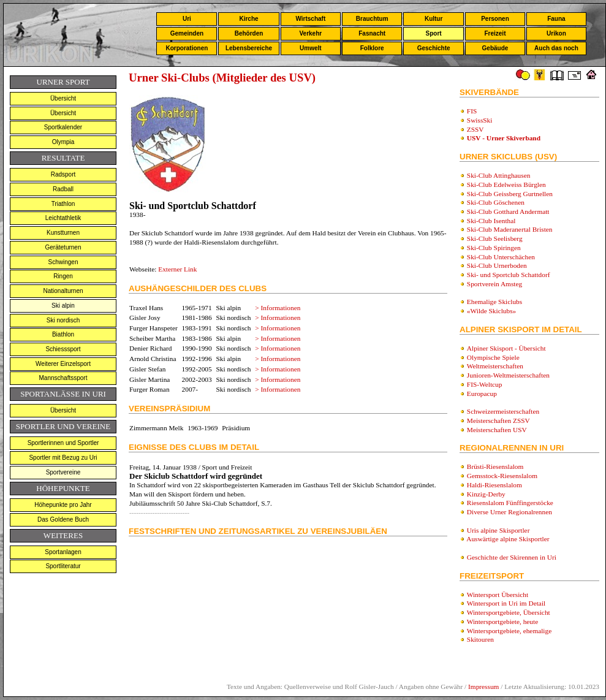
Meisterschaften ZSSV (498, 420)
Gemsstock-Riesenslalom (502, 476)
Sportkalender (63, 127)
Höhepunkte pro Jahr (63, 505)
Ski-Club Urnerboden (497, 265)
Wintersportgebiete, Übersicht (509, 612)
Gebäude (495, 48)
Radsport (63, 174)
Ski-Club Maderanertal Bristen (510, 229)
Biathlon (63, 334)
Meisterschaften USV (497, 430)
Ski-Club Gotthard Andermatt (508, 211)
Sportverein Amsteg (494, 284)
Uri (187, 19)
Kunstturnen (63, 233)
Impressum (483, 687)
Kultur (434, 19)
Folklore (372, 48)
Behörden (249, 33)
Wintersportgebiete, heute (503, 622)
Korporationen (187, 48)
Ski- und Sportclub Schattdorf (509, 275)
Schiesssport (63, 349)
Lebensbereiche (249, 48)
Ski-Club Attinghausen (499, 175)
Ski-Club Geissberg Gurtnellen (510, 194)
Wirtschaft (310, 19)
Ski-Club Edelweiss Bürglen (506, 185)
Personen (495, 19)
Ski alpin (63, 306)
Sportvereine (63, 472)
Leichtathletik (63, 218)
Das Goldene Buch (63, 519)
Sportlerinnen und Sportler (63, 443)
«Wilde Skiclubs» (491, 311)
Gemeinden (187, 33)
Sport (434, 33)
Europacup (482, 394)
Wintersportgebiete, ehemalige (509, 631)
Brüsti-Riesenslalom (495, 466)
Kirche (248, 19)
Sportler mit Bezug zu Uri (63, 458)
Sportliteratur (63, 566)
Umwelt (311, 48)
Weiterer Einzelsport (63, 364)
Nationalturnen (63, 291)
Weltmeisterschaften (495, 366)
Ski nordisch (63, 320)
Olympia (63, 142)
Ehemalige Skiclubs (494, 302)
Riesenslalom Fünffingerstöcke (510, 503)
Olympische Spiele (493, 357)
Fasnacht (372, 33)
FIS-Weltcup (485, 384)
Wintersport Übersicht (498, 595)
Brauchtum (372, 19)
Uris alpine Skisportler (498, 530)
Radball (63, 189)
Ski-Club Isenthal (491, 221)
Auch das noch (556, 48)
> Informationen (278, 308)
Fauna (556, 19)
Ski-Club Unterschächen (501, 257)
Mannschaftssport (63, 378)
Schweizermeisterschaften (503, 411)
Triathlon (63, 204)
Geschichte (434, 48)
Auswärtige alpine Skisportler (508, 539)
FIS (472, 111)
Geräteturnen (63, 247)
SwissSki (480, 120)
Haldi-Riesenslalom (494, 485)
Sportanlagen (63, 552)
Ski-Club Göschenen (496, 202)
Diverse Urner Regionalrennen (509, 512)
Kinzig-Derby (486, 494)
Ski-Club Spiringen (494, 248)
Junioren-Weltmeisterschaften (508, 375)
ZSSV (475, 129)
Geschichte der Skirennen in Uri (512, 557)
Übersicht (63, 98)
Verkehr (310, 33)
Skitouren (480, 639)
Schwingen (63, 262)
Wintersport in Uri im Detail (506, 603)
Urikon (556, 33)
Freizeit (495, 33)
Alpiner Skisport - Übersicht (506, 348)
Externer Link (177, 269)
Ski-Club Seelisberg (495, 238)
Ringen (63, 276)
